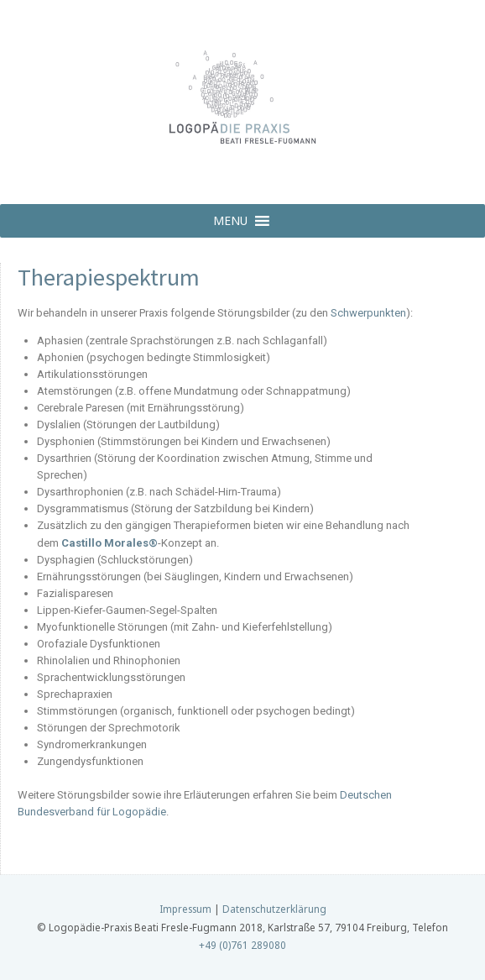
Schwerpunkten (368, 313)
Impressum (185, 909)
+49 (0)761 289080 (242, 945)
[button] (230, 221)
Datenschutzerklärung (274, 909)
